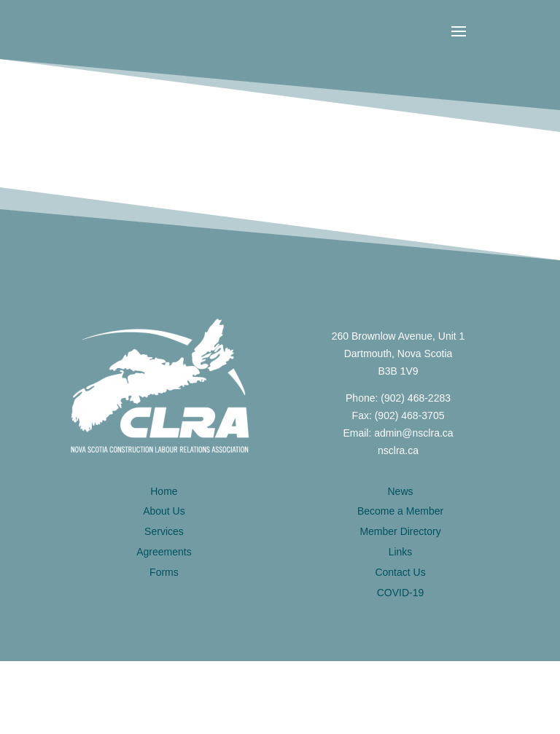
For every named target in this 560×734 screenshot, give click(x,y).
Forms (164, 572)
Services (164, 531)
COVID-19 (401, 593)
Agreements (164, 552)
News (401, 491)
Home (164, 491)
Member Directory (400, 531)
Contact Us (400, 572)
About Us (164, 511)
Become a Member (400, 511)
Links (401, 552)
